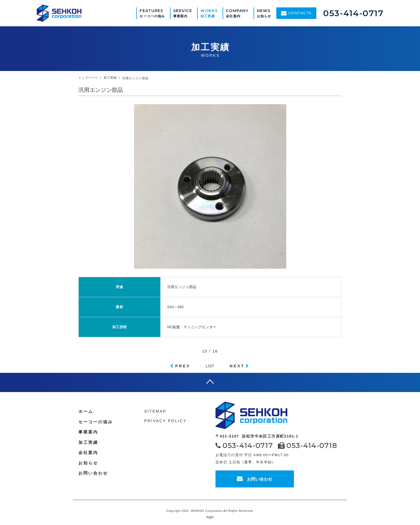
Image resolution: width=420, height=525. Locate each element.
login (210, 517)
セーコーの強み (96, 422)
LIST (210, 366)
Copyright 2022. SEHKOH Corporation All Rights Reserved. (210, 511)
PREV (183, 366)
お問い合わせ (255, 479)
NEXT (237, 366)
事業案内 (88, 432)
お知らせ (88, 463)
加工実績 (88, 442)
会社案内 (88, 452)
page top (210, 382)
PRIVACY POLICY (165, 421)
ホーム (86, 411)
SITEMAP (155, 411)
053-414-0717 (353, 13)
